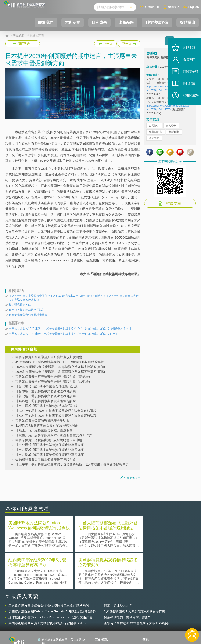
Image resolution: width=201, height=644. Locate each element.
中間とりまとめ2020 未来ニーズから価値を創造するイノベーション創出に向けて (63, 334)
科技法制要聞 (35, 36)
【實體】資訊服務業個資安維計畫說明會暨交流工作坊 (54, 435)
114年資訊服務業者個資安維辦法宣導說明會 (47, 425)
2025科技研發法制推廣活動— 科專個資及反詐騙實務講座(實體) (60, 367)
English (194, 7)
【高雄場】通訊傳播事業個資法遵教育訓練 (46, 401)
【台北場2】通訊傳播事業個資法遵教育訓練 (46, 406)
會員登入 (174, 7)
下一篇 (129, 43)
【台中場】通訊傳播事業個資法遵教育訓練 (46, 391)
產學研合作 (156, 133)
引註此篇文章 (132, 478)
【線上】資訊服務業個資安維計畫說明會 (44, 430)
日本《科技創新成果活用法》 (27, 310)
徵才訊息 (103, 615)
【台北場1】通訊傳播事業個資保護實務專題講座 (50, 445)
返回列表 (24, 44)
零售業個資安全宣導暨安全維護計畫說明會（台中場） (54, 381)
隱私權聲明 (105, 609)
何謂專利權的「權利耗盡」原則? (127, 580)
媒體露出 (187, 22)
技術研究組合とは (20, 305)
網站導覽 (103, 627)
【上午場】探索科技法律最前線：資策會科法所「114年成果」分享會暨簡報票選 (72, 464)
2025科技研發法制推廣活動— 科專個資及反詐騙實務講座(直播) (60, 372)
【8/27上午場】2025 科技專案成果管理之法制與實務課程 (56, 411)
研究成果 (95, 22)
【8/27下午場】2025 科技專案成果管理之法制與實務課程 (56, 416)
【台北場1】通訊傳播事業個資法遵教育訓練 (46, 386)
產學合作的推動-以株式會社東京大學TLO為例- (137, 586)
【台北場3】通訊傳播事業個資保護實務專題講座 (50, 455)
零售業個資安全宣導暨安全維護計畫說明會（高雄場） (54, 377)
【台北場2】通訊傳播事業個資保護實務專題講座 (50, 450)
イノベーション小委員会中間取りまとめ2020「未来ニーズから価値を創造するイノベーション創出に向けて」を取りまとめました (74, 298)
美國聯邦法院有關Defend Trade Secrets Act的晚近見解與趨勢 (52, 574)
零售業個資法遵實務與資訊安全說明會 (42, 420)
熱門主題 (187, 54)
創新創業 (174, 133)
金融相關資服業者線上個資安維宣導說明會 (46, 459)
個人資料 (171, 127)
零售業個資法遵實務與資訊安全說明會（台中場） (50, 440)
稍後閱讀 (189, 101)
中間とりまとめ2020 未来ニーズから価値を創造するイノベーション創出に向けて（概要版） (70, 328)
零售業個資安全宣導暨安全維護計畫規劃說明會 (49, 357)
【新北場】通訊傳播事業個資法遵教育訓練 (46, 396)
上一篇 (105, 43)
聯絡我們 (103, 621)
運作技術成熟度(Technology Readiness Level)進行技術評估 (50, 580)
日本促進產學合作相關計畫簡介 (28, 315)
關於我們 (39, 22)
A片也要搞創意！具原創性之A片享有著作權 (134, 574)
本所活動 (67, 22)
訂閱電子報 (152, 7)
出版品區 (123, 22)
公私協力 (154, 127)
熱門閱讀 (187, 89)
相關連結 (169, 609)
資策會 (149, 609)
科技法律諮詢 (155, 22)
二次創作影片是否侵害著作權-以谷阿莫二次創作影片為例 (49, 568)
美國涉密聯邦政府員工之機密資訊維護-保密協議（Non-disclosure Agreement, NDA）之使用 (47, 586)
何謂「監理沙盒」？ (118, 568)
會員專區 (187, 65)
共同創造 (154, 139)
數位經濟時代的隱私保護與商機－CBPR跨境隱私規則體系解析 (60, 362)
